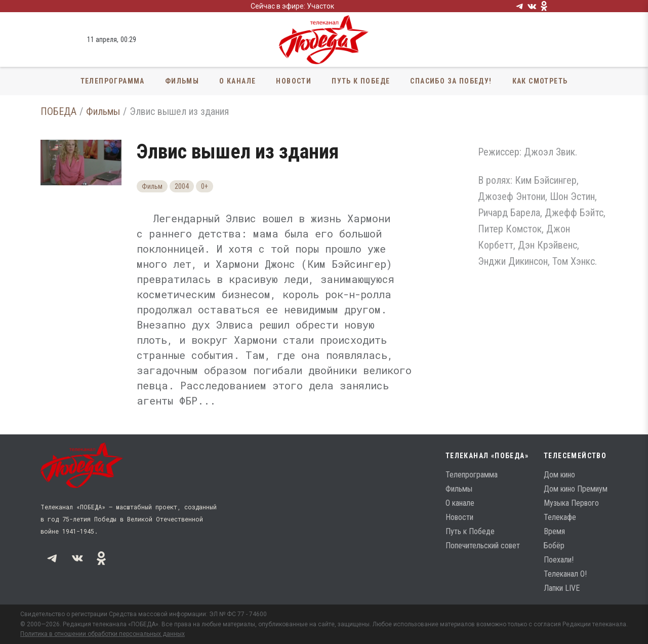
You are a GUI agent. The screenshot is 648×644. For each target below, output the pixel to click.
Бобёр (554, 546)
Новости (294, 81)
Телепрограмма (113, 81)
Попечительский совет (483, 546)
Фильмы (182, 81)
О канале (237, 81)
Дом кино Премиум (576, 489)
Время (554, 531)
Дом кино (559, 475)
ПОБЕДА (58, 111)
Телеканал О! (565, 574)
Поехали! (559, 560)
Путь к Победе (361, 81)
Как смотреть (540, 81)
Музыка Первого (571, 503)
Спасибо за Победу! (451, 81)
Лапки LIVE (562, 588)
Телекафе (560, 517)
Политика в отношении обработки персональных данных (103, 634)
